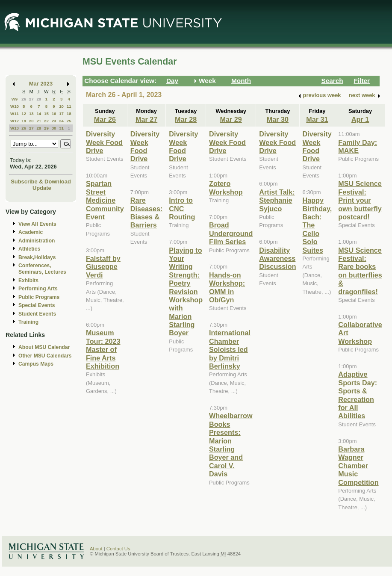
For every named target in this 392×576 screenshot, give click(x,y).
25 (69, 121)
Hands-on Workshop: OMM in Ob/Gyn (227, 287)
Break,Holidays (37, 257)
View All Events (37, 224)
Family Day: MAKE (358, 146)
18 (69, 114)
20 (31, 121)
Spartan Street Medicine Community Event (105, 200)
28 (39, 99)
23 (54, 121)
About (96, 549)
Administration (37, 241)
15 (46, 114)
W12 (15, 121)
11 (69, 106)
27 (31, 99)
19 (24, 121)
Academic (31, 232)
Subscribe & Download (41, 182)
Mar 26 (105, 119)
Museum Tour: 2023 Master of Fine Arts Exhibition (103, 349)
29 (46, 128)
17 (61, 114)
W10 (15, 106)
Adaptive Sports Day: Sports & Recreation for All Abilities (358, 395)
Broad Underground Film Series (231, 233)
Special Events (37, 305)
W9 (15, 99)
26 (24, 99)
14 (39, 114)
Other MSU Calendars (45, 356)
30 (54, 128)
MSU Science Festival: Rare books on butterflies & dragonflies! (360, 271)
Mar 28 (186, 119)
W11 (15, 114)
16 (54, 114)
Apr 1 (360, 119)
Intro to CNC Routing (182, 208)
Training (28, 322)
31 (61, 128)
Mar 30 (278, 119)
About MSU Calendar (44, 347)
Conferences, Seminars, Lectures (42, 269)
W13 (15, 128)
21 (39, 121)
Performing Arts (38, 289)
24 (61, 121)
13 (31, 114)
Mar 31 (317, 119)
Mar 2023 (41, 84)
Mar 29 (231, 119)
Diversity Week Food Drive (104, 142)
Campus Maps (36, 364)
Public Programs (39, 297)
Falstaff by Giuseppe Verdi (103, 267)
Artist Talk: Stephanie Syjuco (277, 200)
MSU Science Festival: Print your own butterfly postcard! (360, 200)
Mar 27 (146, 119)
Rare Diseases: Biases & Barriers (146, 213)
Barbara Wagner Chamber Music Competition (358, 466)
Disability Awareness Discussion (277, 258)
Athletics (29, 249)
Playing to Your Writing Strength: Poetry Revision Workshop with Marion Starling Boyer (186, 292)
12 (24, 114)
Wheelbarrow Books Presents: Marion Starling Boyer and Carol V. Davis (231, 445)
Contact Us (118, 549)
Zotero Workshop (226, 188)
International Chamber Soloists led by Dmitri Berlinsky (230, 349)
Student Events (37, 314)
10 (61, 106)
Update (42, 188)
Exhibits (28, 281)
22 (46, 121)
